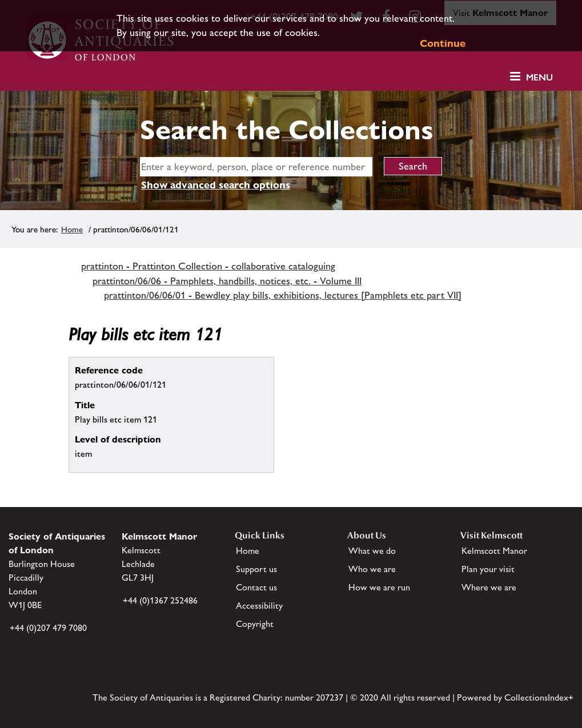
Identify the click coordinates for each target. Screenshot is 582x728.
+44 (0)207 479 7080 (48, 628)
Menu (539, 77)
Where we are (489, 587)
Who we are (372, 569)
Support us (256, 569)
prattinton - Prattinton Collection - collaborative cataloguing (208, 266)
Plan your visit (488, 569)
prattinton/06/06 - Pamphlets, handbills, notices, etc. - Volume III (227, 281)
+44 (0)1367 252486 (160, 600)
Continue (443, 43)
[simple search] (256, 167)
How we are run (379, 587)
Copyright (255, 624)
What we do (372, 551)
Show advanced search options (216, 185)
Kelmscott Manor (494, 551)
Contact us (256, 587)
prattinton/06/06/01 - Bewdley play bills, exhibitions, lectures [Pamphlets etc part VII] (283, 295)
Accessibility (259, 606)
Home (72, 229)
